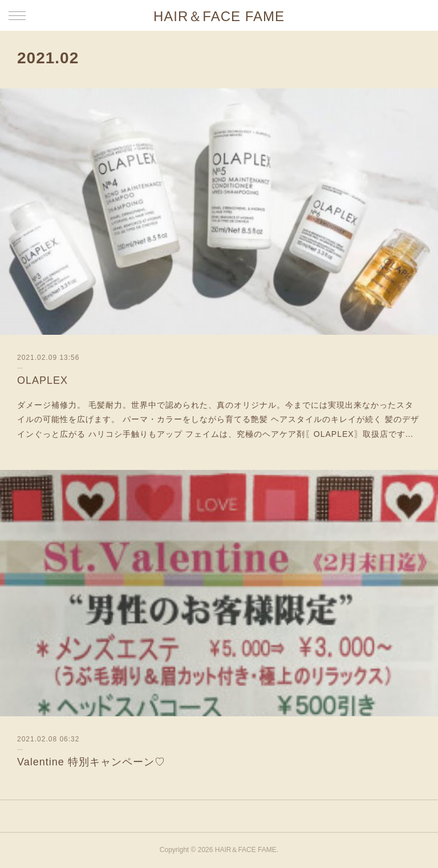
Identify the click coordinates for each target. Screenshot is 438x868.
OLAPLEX (42, 380)
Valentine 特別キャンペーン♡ (91, 762)
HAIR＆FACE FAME (219, 16)
